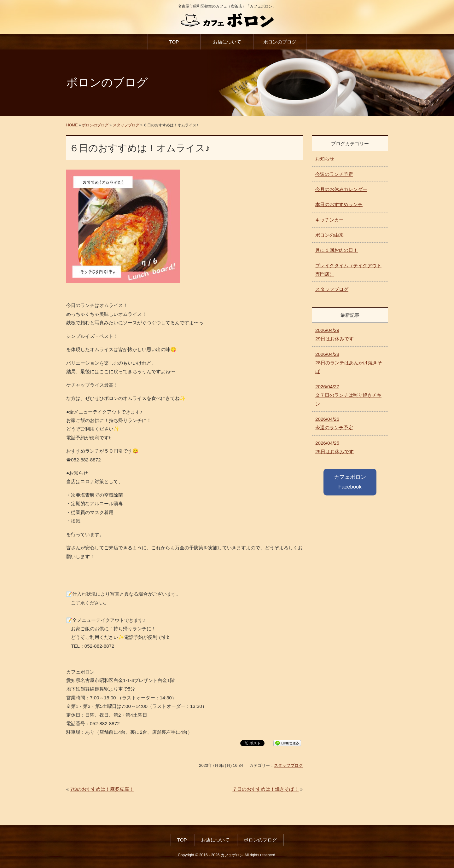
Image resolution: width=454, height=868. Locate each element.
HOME (72, 125)
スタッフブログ (126, 125)
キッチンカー (329, 220)
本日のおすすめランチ (339, 204)
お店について (227, 42)
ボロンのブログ (280, 42)
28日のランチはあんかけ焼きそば (349, 363)
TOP (174, 42)
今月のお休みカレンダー (341, 189)
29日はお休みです (335, 334)
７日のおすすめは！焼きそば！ (265, 789)
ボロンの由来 (329, 235)
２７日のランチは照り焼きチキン (348, 395)
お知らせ (325, 159)
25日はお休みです (335, 447)
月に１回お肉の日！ (337, 250)
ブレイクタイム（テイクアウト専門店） (348, 270)
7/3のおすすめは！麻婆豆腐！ (102, 789)
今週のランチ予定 (334, 174)
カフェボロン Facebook (350, 482)
